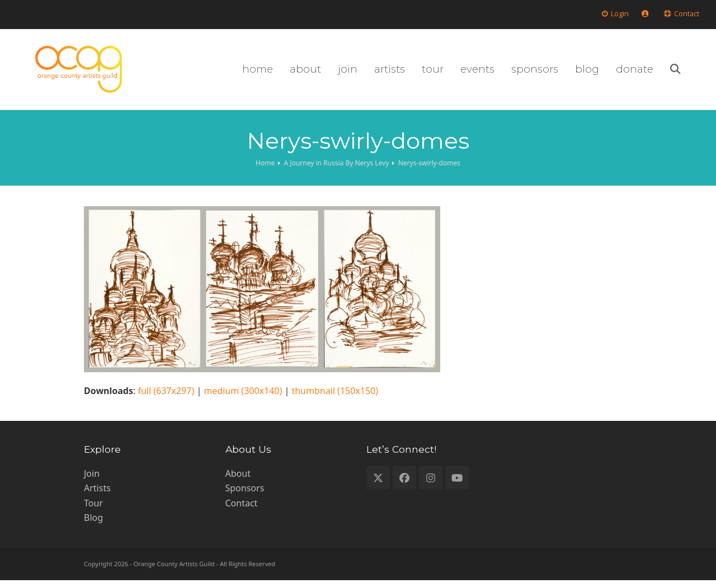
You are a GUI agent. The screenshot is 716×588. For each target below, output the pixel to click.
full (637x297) (166, 399)
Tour (93, 510)
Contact (242, 510)
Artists (97, 496)
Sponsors (245, 496)
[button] (694, 73)
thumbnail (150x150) (335, 399)
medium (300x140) (243, 399)
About (238, 481)
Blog (93, 525)
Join (92, 481)
